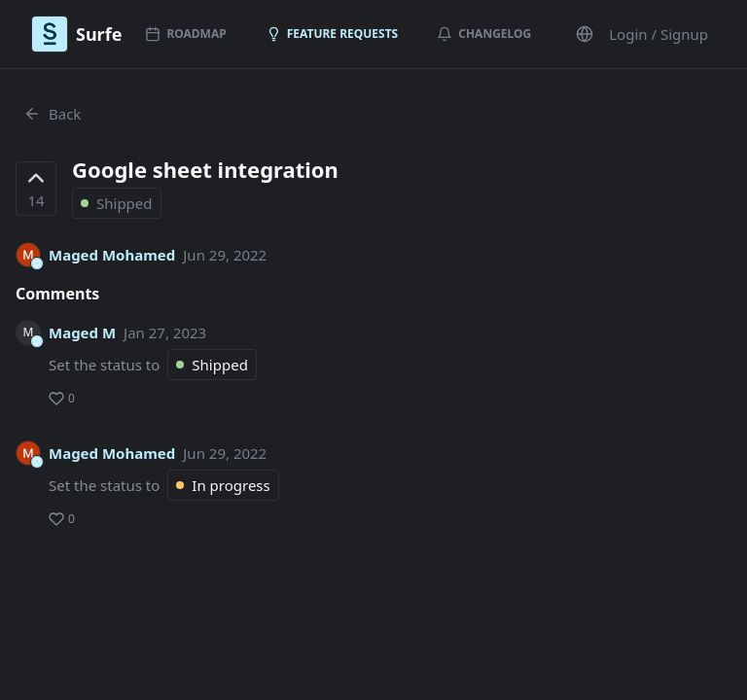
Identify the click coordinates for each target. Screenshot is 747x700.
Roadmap (185, 34)
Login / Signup (658, 34)
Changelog (484, 34)
